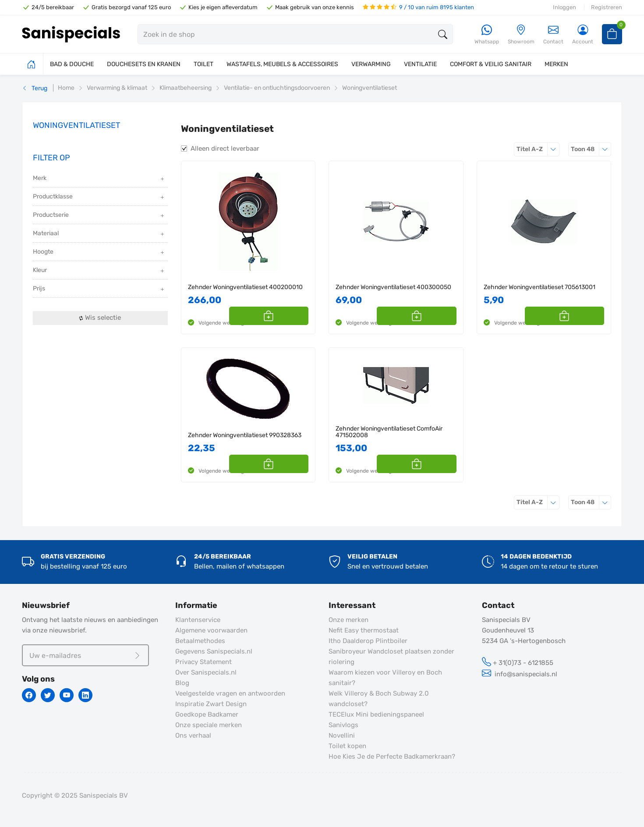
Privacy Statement (203, 662)
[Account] (583, 35)
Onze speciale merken (209, 725)
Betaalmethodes (200, 641)
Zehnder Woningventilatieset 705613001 (540, 287)
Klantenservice (198, 620)
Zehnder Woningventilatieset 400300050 (393, 287)
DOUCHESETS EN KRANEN (144, 64)
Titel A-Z (538, 149)
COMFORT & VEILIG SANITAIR (491, 64)
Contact (553, 34)
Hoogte (99, 253)
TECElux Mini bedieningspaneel (376, 714)
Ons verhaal (193, 735)
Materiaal (99, 234)
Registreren (607, 7)
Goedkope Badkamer (207, 714)
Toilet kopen (347, 746)
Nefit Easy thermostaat (364, 630)
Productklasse (99, 197)
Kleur (99, 271)
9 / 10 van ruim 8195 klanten (418, 7)
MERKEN (556, 64)
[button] (299, 316)
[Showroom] (521, 35)
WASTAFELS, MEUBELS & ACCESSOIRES (282, 64)
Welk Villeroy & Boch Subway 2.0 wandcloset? (379, 699)
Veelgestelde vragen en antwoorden (230, 693)
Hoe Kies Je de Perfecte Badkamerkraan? (392, 756)
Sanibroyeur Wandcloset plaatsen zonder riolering (391, 657)
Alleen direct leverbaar (225, 148)
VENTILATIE (420, 64)
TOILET (203, 64)
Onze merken (349, 620)
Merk (99, 179)
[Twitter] (48, 695)
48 (591, 149)
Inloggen (564, 7)
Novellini (342, 735)
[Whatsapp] (487, 35)
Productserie (99, 216)
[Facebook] (29, 695)
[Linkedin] (85, 695)
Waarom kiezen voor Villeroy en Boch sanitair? (385, 678)
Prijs (99, 289)
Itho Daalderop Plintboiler (368, 641)
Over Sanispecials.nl (206, 672)
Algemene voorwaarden (211, 630)
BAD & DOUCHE (72, 64)
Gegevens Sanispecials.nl (214, 651)
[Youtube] (67, 695)
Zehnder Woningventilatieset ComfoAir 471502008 (389, 432)
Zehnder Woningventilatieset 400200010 (245, 287)
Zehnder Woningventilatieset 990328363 (245, 435)
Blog (182, 683)
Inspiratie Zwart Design (211, 704)
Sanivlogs (343, 725)
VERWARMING (371, 64)
